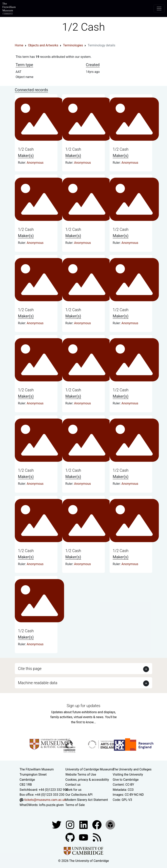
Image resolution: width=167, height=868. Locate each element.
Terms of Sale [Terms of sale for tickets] (75, 805)
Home (19, 45)
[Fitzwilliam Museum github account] (70, 837)
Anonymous (35, 163)
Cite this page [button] (30, 669)
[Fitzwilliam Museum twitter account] (57, 824)
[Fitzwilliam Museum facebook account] (84, 824)
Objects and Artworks (43, 45)
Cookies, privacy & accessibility (87, 780)
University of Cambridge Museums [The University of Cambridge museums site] (90, 769)
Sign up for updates (83, 706)
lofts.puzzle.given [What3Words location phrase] (51, 805)
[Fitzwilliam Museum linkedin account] (97, 824)
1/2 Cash (26, 149)
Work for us (73, 790)
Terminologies (73, 45)
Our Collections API (79, 795)
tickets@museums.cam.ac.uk (45, 800)
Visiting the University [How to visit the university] (128, 775)
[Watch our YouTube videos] (84, 837)
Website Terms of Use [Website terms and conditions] (81, 775)
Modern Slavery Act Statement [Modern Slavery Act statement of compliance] (87, 800)
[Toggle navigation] (159, 8)
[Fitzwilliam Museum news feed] (97, 837)
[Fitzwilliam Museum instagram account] (70, 824)
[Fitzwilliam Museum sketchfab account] (110, 824)
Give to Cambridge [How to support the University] (126, 780)
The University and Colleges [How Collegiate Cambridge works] (132, 769)
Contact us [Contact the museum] (73, 785)
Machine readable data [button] (38, 683)
